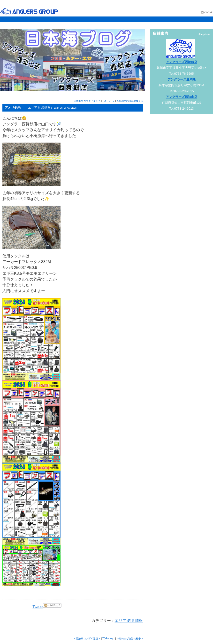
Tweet (38, 607)
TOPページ (108, 101)
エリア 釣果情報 (129, 621)
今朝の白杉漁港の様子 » (130, 101)
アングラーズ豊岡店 (182, 79)
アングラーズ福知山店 (182, 97)
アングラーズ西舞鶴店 (182, 62)
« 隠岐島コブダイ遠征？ (87, 101)
